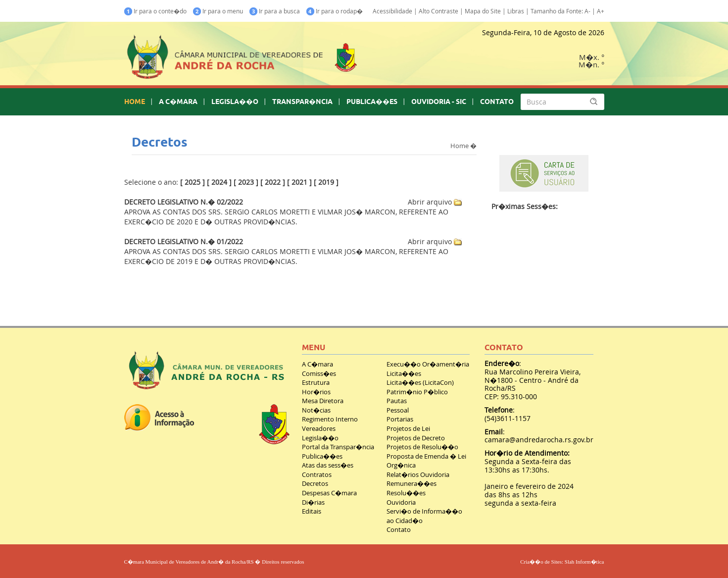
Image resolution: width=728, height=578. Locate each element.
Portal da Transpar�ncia (338, 447)
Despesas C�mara (329, 493)
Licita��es (404, 373)
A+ (601, 11)
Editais (312, 511)
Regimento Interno (330, 419)
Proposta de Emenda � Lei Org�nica (426, 461)
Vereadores (319, 428)
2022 (273, 182)
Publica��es (322, 456)
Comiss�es (319, 373)
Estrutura (316, 382)
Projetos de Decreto (416, 438)
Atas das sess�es (328, 465)
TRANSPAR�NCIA (302, 102)
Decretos (315, 483)
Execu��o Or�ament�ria (428, 364)
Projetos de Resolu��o (422, 447)
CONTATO (497, 102)
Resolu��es (406, 493)
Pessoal (398, 410)
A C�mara (317, 364)
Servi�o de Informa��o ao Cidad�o (424, 516)
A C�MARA (178, 102)
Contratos (317, 474)
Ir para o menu (218, 11)
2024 (219, 182)
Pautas (397, 401)
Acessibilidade (392, 11)
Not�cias (316, 410)
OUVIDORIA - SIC (439, 102)
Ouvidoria (401, 502)
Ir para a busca (275, 11)
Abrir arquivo (430, 202)
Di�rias (313, 502)
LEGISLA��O (235, 102)
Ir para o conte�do (155, 11)
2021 (299, 182)
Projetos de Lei (408, 428)
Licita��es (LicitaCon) (420, 382)
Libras (516, 11)
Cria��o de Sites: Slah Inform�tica (562, 562)
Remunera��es (412, 483)
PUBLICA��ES (372, 102)
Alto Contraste (438, 11)
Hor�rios (316, 392)
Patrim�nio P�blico (417, 392)
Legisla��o (320, 438)
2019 (326, 182)
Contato (399, 529)
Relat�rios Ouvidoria (418, 474)
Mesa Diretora (323, 401)
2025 (193, 182)
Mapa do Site (483, 11)
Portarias (400, 419)
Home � (463, 145)
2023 (246, 182)
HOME (135, 102)
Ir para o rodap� (335, 11)
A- (587, 11)
